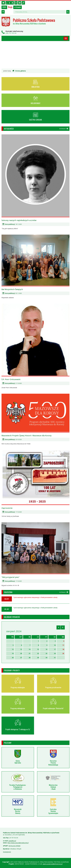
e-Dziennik (18, 7)
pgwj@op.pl (12, 841)
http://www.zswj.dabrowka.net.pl (18, 843)
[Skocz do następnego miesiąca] (63, 627)
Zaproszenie (7, 508)
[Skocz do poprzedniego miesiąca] (59, 627)
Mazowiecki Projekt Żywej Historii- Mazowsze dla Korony (26, 436)
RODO (4, 7)
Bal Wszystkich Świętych (12, 289)
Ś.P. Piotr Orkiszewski (11, 379)
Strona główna (19, 71)
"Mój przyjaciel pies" (11, 577)
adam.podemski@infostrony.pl (53, 864)
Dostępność (7, 852)
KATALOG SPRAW (14, 846)
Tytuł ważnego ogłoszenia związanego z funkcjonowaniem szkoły (35, 597)
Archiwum (64, 129)
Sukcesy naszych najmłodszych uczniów (19, 220)
